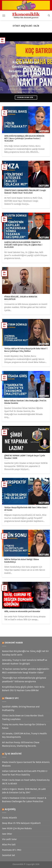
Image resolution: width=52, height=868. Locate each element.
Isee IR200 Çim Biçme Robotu (17, 828)
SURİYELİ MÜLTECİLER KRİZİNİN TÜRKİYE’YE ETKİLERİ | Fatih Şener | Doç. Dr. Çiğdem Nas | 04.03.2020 (23, 245)
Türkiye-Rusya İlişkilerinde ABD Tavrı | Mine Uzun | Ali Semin (26, 509)
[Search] (49, 15)
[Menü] (4, 16)
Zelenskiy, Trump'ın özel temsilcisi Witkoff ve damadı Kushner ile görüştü (25, 662)
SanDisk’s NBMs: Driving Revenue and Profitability (21, 708)
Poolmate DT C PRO (12, 850)
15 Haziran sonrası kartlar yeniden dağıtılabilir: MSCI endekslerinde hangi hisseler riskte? (26, 671)
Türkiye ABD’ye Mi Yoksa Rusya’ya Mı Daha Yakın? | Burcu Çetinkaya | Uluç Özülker (26, 350)
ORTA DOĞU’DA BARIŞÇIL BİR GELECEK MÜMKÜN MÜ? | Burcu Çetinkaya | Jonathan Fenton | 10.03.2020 (24, 138)
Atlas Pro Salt (9, 845)
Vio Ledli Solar (9, 839)
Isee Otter (7, 834)
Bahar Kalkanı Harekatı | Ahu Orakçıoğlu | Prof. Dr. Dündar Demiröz (25, 402)
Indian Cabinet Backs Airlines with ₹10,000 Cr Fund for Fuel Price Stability (25, 773)
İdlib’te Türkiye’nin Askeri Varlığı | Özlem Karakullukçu (22, 561)
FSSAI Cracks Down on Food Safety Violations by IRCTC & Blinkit (26, 782)
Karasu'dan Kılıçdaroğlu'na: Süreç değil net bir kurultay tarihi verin (25, 653)
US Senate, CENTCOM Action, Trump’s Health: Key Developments (25, 735)
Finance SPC (12, 698)
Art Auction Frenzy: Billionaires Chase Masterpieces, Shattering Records (21, 744)
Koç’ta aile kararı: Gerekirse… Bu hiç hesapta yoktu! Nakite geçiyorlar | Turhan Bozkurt (26, 71)
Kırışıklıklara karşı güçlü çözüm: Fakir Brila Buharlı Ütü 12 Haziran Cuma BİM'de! (23, 689)
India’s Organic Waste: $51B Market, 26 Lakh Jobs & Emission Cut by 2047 (24, 791)
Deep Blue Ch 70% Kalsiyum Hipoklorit (21, 823)
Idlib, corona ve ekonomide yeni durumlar (22, 611)
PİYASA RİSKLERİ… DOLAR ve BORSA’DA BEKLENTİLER (21, 298)
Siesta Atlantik (9, 818)
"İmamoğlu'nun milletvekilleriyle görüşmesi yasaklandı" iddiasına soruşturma (24, 680)
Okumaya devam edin (26, 97)
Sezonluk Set (9, 855)
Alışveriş (10, 809)
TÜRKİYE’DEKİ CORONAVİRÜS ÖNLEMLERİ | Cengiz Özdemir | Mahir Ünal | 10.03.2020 (25, 192)
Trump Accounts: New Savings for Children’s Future (24, 726)
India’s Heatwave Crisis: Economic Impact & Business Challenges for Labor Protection (24, 800)
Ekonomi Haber (14, 643)
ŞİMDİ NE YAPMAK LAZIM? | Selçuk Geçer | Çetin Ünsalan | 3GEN (25, 457)
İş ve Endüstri (13, 754)
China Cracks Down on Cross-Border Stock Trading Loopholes (23, 717)
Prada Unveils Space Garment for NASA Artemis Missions (26, 764)
